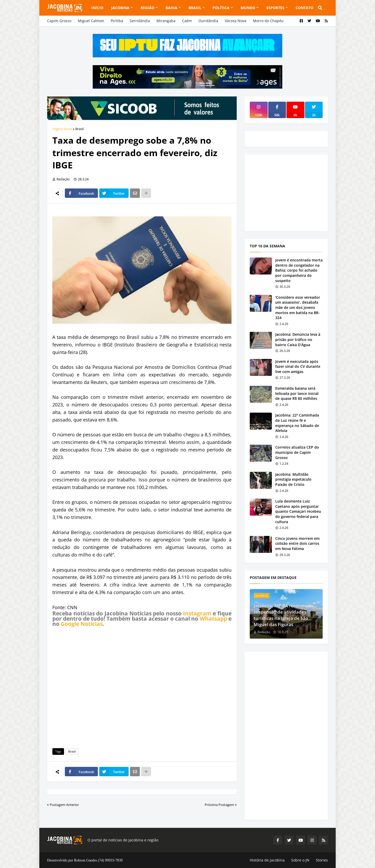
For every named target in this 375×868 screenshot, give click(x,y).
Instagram (197, 613)
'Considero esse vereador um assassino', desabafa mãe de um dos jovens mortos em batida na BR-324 (298, 307)
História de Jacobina (267, 860)
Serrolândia (140, 21)
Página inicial (62, 129)
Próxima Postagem (219, 805)
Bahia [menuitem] (171, 8)
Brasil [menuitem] (195, 8)
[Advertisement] (142, 687)
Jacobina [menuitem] (120, 8)
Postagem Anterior (64, 805)
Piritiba (117, 21)
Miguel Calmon (91, 21)
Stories (322, 860)
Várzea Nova (236, 21)
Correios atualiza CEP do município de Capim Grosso (297, 452)
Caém (187, 21)
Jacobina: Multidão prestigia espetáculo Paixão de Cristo (293, 479)
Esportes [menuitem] (275, 8)
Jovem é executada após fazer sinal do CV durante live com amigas (298, 366)
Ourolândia (208, 21)
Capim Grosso (59, 21)
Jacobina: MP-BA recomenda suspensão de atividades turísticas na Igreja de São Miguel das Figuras (283, 615)
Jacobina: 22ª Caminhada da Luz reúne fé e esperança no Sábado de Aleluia (297, 423)
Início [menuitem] (97, 8)
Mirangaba (166, 21)
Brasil (79, 129)
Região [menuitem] (148, 8)
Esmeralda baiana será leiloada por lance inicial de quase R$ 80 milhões (297, 393)
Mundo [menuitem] (248, 8)
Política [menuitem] (221, 8)
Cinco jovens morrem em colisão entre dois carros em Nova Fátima (297, 543)
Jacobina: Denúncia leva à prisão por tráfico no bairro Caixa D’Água (298, 339)
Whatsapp (213, 619)
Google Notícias (82, 624)
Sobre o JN (300, 860)
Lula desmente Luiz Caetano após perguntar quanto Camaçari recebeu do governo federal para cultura (298, 511)
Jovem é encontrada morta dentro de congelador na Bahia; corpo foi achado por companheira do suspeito (299, 270)
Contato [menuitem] (304, 8)
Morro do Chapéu (268, 21)
